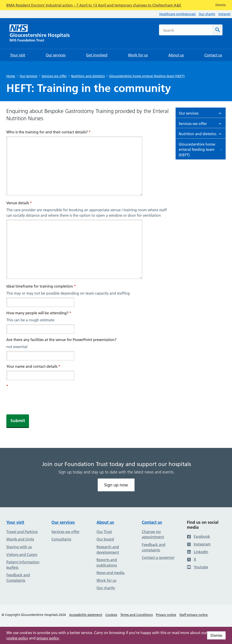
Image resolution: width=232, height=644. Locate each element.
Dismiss (216, 635)
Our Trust (104, 532)
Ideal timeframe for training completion (41, 286)
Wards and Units (20, 539)
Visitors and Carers (22, 555)
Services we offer (54, 76)
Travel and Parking (22, 532)
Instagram (199, 544)
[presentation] (41, 399)
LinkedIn (198, 552)
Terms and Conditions (137, 615)
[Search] (217, 30)
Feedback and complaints (154, 547)
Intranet (224, 14)
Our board (105, 539)
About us (105, 522)
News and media (110, 573)
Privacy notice (166, 615)
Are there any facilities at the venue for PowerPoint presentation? (61, 340)
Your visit (15, 522)
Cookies (111, 615)
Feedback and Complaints (18, 578)
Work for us (106, 580)
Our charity (207, 14)
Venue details (19, 203)
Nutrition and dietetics (88, 76)
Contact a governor (158, 557)
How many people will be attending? (39, 313)
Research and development (108, 550)
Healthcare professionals (177, 14)
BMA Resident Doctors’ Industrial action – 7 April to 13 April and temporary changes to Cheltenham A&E (94, 5)
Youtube (198, 567)
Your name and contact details (33, 366)
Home (11, 76)
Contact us (152, 522)
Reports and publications (107, 562)
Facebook (198, 536)
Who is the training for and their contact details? (48, 132)
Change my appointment (153, 534)
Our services (28, 76)
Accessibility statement (86, 615)
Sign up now (116, 485)
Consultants (61, 539)
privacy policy (48, 638)
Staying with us (19, 547)
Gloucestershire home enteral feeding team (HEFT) (147, 76)
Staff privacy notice (194, 615)
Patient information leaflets (23, 565)
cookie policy (17, 638)
